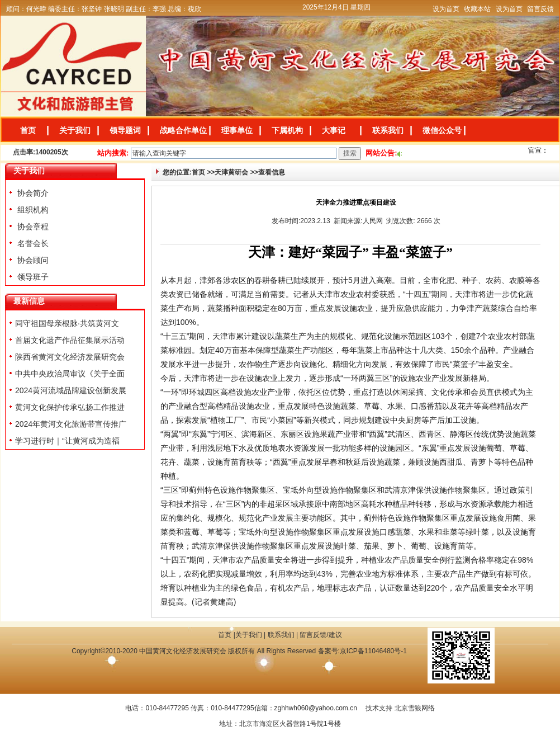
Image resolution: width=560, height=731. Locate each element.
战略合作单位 (183, 130)
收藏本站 (477, 9)
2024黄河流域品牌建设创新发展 (71, 390)
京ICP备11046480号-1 (373, 651)
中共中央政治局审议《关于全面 (70, 374)
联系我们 (388, 130)
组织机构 (32, 210)
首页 (28, 130)
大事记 (334, 130)
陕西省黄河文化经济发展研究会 (70, 357)
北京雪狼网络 (415, 708)
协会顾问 (32, 260)
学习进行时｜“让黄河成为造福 (67, 441)
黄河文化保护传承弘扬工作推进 (70, 407)
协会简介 (32, 193)
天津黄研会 (231, 172)
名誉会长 (32, 243)
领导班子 (32, 277)
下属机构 (287, 130)
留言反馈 (540, 9)
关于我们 (75, 130)
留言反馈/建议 (321, 635)
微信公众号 (442, 130)
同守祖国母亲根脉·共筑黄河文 (67, 323)
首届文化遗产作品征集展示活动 (70, 340)
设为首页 (446, 9)
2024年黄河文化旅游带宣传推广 (71, 424)
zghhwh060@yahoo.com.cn (316, 708)
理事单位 (237, 130)
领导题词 (125, 130)
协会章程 (32, 227)
